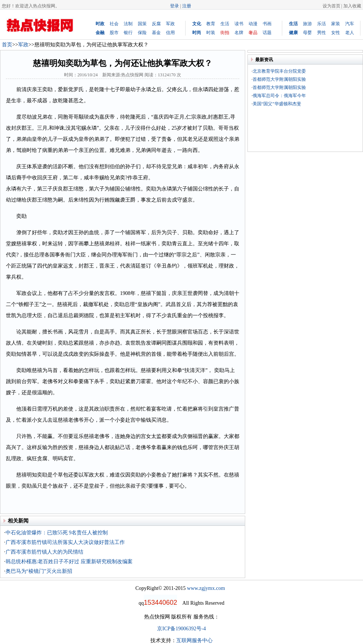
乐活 (322, 24)
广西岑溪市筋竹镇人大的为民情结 (44, 552)
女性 (336, 33)
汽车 (350, 24)
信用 (170, 33)
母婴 (307, 33)
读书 (239, 24)
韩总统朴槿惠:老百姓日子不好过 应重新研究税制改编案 (69, 562)
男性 (322, 33)
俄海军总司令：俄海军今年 (279, 96)
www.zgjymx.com (206, 588)
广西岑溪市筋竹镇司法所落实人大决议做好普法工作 (65, 542)
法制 (128, 24)
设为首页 (332, 6)
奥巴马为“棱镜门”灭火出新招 (39, 571)
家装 (336, 24)
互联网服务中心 (194, 640)
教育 (211, 24)
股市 (114, 33)
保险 (142, 33)
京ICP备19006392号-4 (181, 629)
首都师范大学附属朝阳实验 (279, 79)
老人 (350, 33)
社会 (114, 24)
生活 (225, 24)
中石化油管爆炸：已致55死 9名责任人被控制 (57, 533)
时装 (211, 33)
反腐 (156, 24)
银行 (128, 33)
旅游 (307, 24)
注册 (187, 6)
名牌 (239, 33)
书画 (267, 24)
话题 (267, 33)
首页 (7, 45)
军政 (170, 24)
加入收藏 (352, 6)
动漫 (253, 24)
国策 (142, 24)
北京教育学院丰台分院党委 (279, 71)
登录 (174, 6)
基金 (156, 33)
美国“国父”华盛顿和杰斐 (277, 104)
